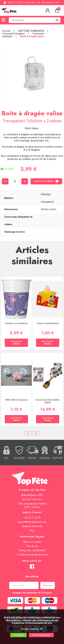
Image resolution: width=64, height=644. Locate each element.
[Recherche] (33, 20)
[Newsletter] (24, 585)
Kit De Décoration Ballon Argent (48, 401)
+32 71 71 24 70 (15, 3)
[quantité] (15, 181)
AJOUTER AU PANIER (46, 181)
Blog (32, 530)
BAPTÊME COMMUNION (31, 31)
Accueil (6, 31)
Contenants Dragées (13, 34)
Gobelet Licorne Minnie (16, 323)
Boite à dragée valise (32, 36)
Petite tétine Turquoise (16, 400)
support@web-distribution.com (32, 522)
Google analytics (30, 629)
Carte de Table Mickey (48, 323)
